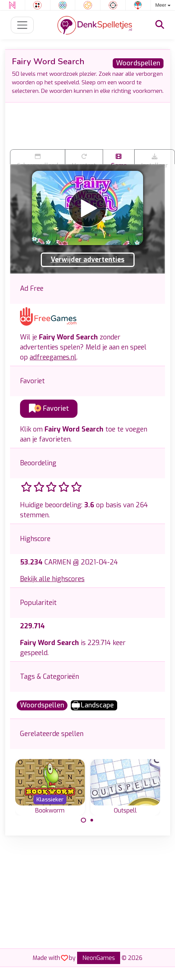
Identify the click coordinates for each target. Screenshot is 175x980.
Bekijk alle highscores (52, 579)
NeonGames (99, 958)
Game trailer (119, 159)
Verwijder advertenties (88, 260)
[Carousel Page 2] (92, 820)
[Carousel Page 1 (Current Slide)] (83, 820)
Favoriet (49, 408)
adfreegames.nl (53, 357)
